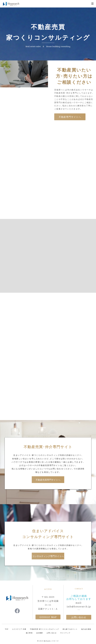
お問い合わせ (79, 617)
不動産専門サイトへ (70, 117)
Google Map (48, 617)
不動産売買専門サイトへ (48, 480)
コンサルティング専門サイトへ (48, 556)
